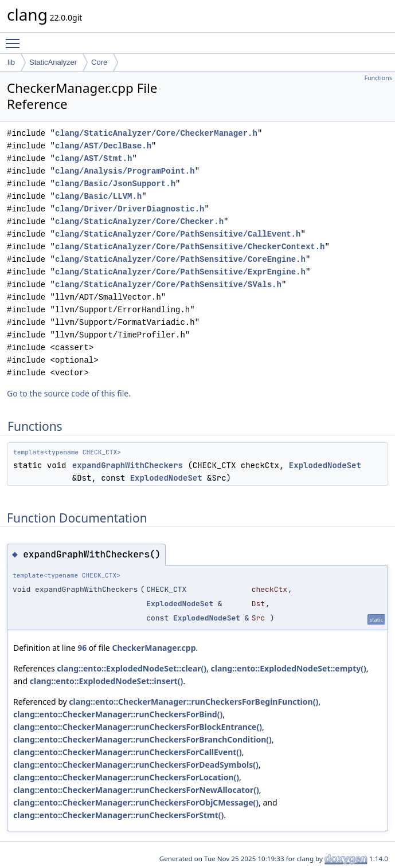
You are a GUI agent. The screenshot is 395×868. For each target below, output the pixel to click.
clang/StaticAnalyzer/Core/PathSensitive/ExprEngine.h (180, 272)
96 (82, 648)
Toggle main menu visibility (15, 38)
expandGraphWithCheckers (128, 465)
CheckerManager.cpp (154, 648)
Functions (378, 78)
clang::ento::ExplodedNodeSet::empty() (288, 668)
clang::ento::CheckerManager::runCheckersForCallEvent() (128, 752)
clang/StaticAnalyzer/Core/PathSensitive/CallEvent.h (178, 234)
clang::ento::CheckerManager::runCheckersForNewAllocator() (136, 790)
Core (99, 62)
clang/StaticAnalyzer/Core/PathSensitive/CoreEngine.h (180, 259)
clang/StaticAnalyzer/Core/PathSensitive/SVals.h (168, 284)
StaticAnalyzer (53, 62)
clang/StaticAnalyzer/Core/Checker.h (139, 221)
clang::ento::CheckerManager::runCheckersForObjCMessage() (136, 802)
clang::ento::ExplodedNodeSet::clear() (132, 668)
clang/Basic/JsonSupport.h (115, 184)
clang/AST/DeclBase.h (103, 146)
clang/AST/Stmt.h (93, 158)
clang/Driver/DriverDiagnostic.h (130, 209)
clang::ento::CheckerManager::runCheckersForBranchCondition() (142, 739)
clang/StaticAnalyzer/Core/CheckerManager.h (156, 133)
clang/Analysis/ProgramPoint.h (125, 171)
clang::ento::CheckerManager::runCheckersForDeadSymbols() (136, 765)
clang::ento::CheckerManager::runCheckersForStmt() (118, 815)
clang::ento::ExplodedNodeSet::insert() (106, 681)
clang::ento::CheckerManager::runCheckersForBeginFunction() (193, 702)
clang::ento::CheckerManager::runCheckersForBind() (118, 714)
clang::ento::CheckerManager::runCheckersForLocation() (126, 777)
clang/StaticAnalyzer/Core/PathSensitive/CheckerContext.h (190, 247)
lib (11, 62)
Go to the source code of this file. (69, 393)
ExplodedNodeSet (325, 465)
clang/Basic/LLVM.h (98, 196)
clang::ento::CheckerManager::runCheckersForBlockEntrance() (138, 727)
